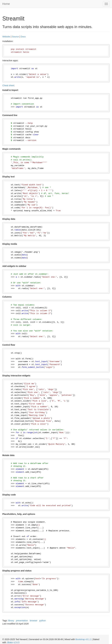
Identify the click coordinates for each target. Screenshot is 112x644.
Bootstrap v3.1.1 (83, 639)
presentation (22, 621)
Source (15, 37)
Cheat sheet (8, 85)
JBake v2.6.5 (13, 642)
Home (6, 4)
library (11, 621)
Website (6, 37)
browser (34, 621)
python (42, 621)
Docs (23, 37)
